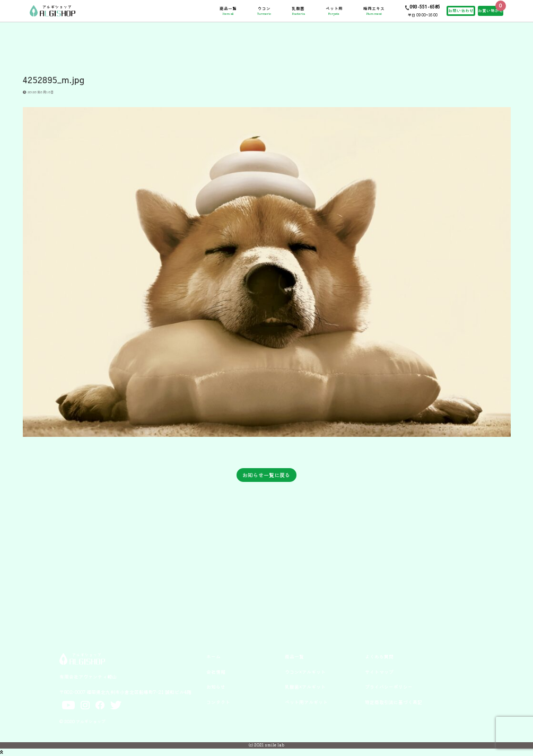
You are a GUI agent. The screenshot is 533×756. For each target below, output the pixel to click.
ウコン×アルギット (305, 672)
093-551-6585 (425, 7)
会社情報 (216, 672)
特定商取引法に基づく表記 (394, 702)
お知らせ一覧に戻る (266, 475)
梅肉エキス (374, 11)
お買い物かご (491, 10)
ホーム (213, 657)
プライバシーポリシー (389, 687)
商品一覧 (228, 11)
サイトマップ (379, 672)
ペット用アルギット (306, 702)
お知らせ (216, 687)
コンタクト (218, 702)
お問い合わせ (461, 10)
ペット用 (334, 11)
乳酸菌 (298, 11)
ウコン (264, 11)
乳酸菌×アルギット (305, 687)
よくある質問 (379, 657)
